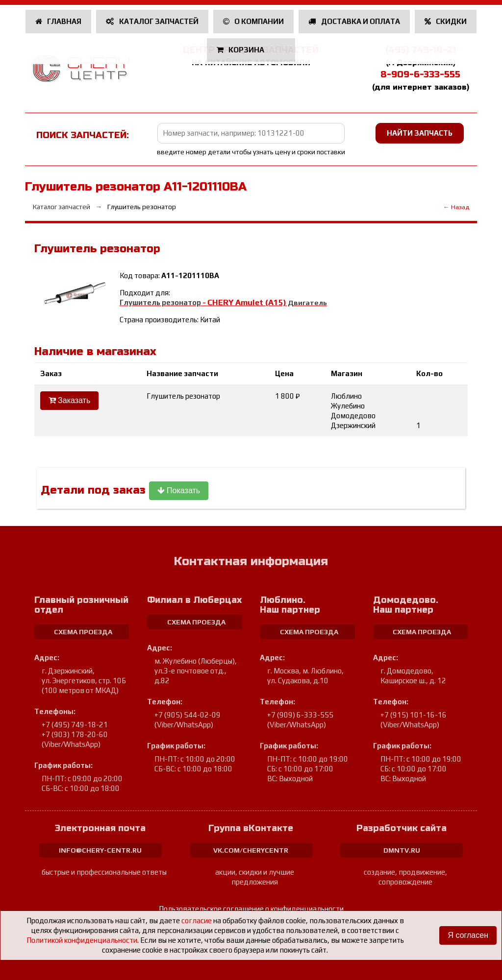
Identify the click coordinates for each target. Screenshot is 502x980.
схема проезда (83, 632)
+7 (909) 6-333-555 (300, 715)
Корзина (241, 50)
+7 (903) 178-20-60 (75, 734)
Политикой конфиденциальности (82, 940)
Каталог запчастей (152, 21)
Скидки (446, 21)
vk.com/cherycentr (251, 850)
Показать (179, 490)
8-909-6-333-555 (420, 74)
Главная (59, 21)
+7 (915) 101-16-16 (414, 715)
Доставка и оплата (354, 21)
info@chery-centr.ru (100, 850)
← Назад (456, 207)
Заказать (70, 400)
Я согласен (468, 935)
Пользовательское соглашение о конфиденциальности (251, 909)
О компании (254, 21)
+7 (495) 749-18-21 (75, 725)
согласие (197, 920)
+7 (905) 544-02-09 (188, 715)
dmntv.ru (402, 850)
